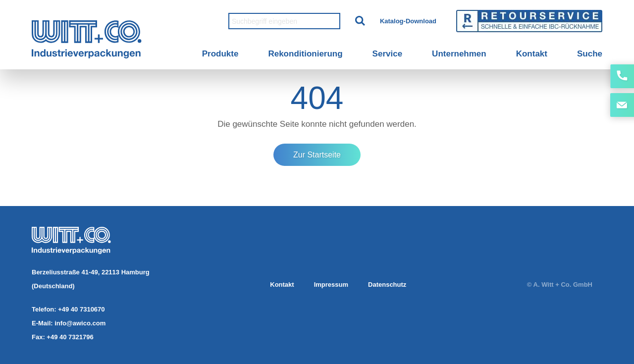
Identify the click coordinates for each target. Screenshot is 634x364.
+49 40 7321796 (70, 337)
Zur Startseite (317, 155)
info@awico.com (80, 323)
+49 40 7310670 (81, 309)
